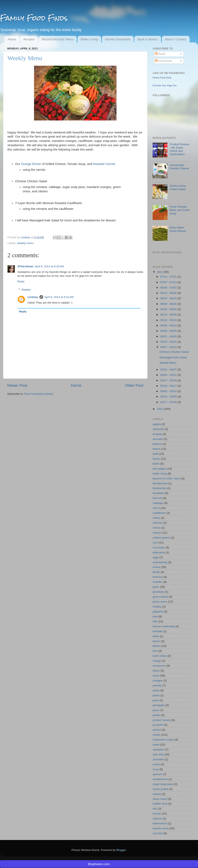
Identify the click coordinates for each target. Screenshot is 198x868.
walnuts (157, 818)
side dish (158, 754)
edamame (159, 552)
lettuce (157, 646)
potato (157, 715)
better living (160, 474)
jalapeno (158, 612)
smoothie (158, 759)
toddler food (160, 804)
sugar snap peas (163, 784)
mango (157, 661)
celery (156, 518)
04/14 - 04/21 (169, 342)
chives (157, 528)
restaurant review (163, 740)
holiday (157, 607)
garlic (156, 587)
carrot (156, 508)
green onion (160, 602)
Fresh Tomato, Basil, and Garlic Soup (180, 210)
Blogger (121, 850)
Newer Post (17, 385)
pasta (156, 690)
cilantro (157, 533)
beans (156, 459)
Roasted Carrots (104, 164)
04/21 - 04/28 (169, 336)
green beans (160, 597)
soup (156, 769)
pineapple (159, 705)
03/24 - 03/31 (169, 375)
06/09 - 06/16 (169, 304)
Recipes (29, 39)
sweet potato (161, 789)
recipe (156, 735)
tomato (157, 814)
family (156, 572)
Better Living (89, 39)
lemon (156, 641)
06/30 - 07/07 (169, 288)
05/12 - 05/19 (169, 320)
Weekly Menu (168, 363)
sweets (157, 794)
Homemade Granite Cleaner (179, 167)
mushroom (159, 666)
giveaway (158, 592)
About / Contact (176, 39)
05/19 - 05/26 (169, 315)
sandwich (158, 749)
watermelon (160, 823)
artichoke (158, 429)
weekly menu (25, 243)
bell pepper (160, 469)
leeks (156, 636)
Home (12, 39)
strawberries (160, 779)
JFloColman (25, 266)
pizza (156, 710)
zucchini (158, 833)
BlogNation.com (99, 864)
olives (156, 671)
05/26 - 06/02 (169, 309)
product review (162, 720)
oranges (158, 680)
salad (156, 745)
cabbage (158, 503)
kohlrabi (157, 631)
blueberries (160, 488)
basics (157, 449)
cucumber (159, 547)
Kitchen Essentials (118, 39)
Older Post (134, 385)
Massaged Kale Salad (173, 357)
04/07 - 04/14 (169, 347)
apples (157, 424)
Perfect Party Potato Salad (178, 188)
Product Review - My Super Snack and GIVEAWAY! (179, 149)
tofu (155, 809)
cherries (158, 523)
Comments (163, 61)
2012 (160, 409)
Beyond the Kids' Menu (58, 39)
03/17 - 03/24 (169, 380)
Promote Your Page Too (165, 85)
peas (156, 700)
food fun (158, 577)
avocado (158, 439)
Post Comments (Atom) (39, 394)
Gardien (158, 582)
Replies (26, 290)
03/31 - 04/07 (169, 370)
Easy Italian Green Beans (178, 229)
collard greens (161, 538)
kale (155, 616)
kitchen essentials (164, 626)
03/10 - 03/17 (169, 386)
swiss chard (160, 799)
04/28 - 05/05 (169, 331)
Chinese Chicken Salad (174, 352)
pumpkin (158, 725)
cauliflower (159, 513)
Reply (21, 281)
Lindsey (26, 237)
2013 (160, 272)
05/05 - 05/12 (169, 325)
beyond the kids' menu (167, 478)
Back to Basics (147, 39)
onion (156, 676)
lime (155, 651)
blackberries (160, 483)
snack (156, 764)
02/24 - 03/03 (169, 397)
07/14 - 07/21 (169, 277)
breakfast (158, 493)
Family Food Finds (34, 18)
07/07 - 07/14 (169, 282)
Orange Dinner (31, 164)
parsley (157, 685)
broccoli (157, 498)
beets (156, 464)
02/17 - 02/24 (169, 402)
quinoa (157, 730)
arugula (157, 434)
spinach (157, 774)
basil (156, 454)
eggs (156, 557)
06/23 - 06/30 (169, 293)
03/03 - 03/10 (169, 391)
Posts (160, 54)
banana (157, 444)
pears (156, 695)
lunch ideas (160, 656)
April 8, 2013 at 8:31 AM (59, 297)
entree (157, 567)
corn (155, 543)
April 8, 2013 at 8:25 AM (49, 266)
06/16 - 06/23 (169, 298)
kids (155, 621)
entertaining (160, 562)
